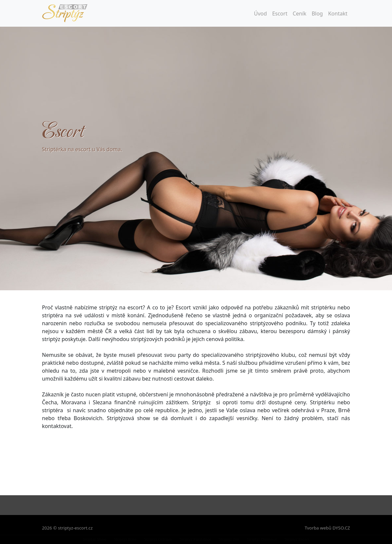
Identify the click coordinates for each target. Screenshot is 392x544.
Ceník (300, 14)
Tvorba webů (318, 528)
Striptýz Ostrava (158, 539)
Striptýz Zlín (229, 539)
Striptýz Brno (125, 539)
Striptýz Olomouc (262, 539)
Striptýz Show (94, 539)
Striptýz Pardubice (195, 539)
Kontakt (338, 14)
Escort (280, 14)
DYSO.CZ (341, 528)
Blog (317, 14)
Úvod (261, 14)
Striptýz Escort (297, 539)
